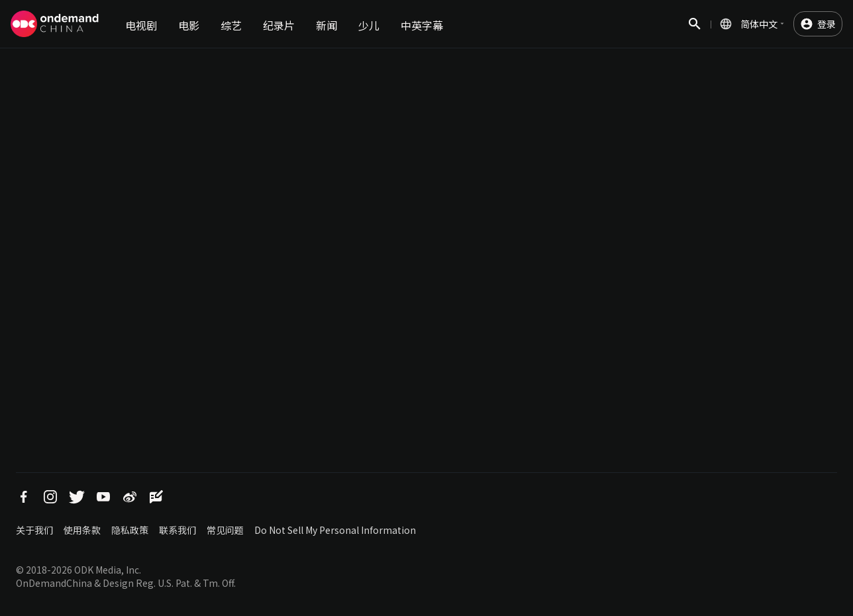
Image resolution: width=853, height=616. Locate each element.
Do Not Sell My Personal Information (335, 530)
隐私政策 (130, 530)
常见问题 (225, 530)
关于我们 (34, 530)
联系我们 (177, 530)
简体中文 (759, 24)
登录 (827, 24)
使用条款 (82, 530)
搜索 (695, 31)
